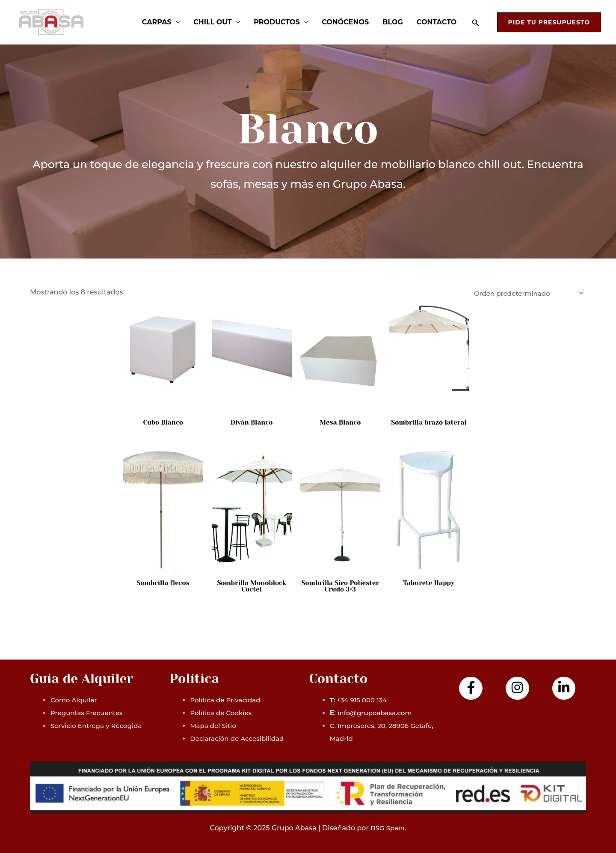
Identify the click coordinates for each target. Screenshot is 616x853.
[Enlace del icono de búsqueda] (476, 23)
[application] (176, 22)
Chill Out (217, 22)
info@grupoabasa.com (377, 713)
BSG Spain (388, 828)
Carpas (161, 22)
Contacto (437, 22)
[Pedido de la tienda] (524, 293)
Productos (281, 22)
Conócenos (345, 22)
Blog (393, 22)
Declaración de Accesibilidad (240, 739)
